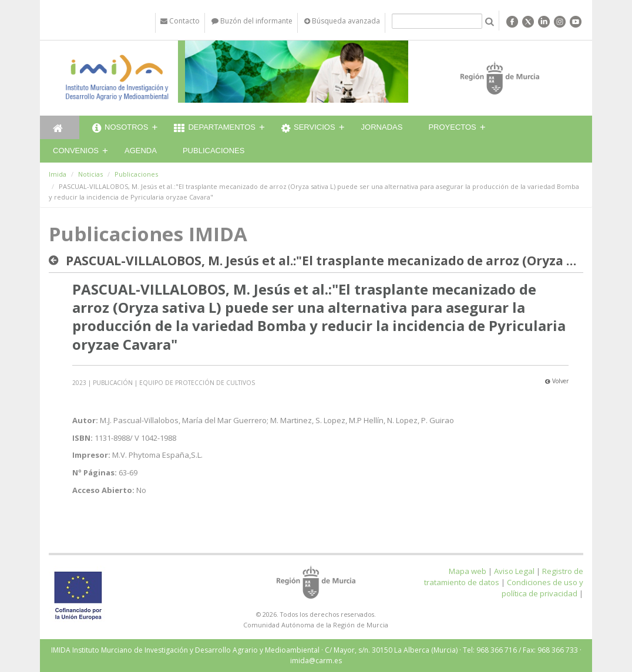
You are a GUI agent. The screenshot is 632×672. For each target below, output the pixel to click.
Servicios (308, 129)
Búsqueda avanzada (342, 21)
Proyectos (452, 127)
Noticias (90, 174)
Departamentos (215, 129)
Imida (58, 174)
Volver (557, 381)
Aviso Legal (514, 571)
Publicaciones (214, 151)
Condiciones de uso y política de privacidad (542, 588)
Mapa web (468, 571)
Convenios (76, 151)
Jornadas (382, 127)
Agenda (141, 151)
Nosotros (120, 129)
